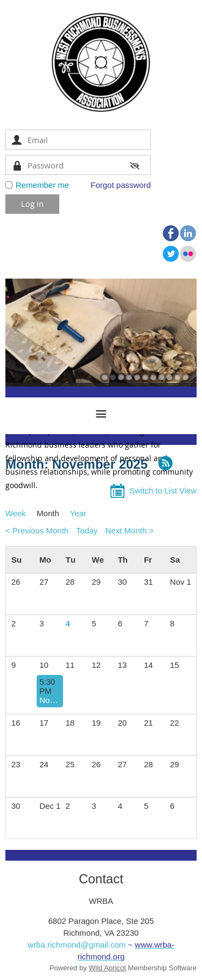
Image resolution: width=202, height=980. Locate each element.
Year (78, 513)
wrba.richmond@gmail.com (76, 945)
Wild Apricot (107, 968)
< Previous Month (37, 530)
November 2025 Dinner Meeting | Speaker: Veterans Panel (50, 700)
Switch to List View (163, 491)
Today (87, 530)
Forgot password (121, 185)
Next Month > (130, 530)
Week (16, 513)
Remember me (42, 185)
